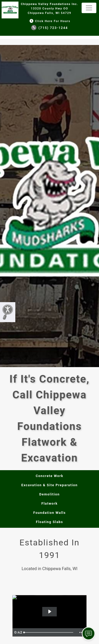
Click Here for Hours (49, 21)
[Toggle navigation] (89, 8)
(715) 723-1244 (49, 28)
